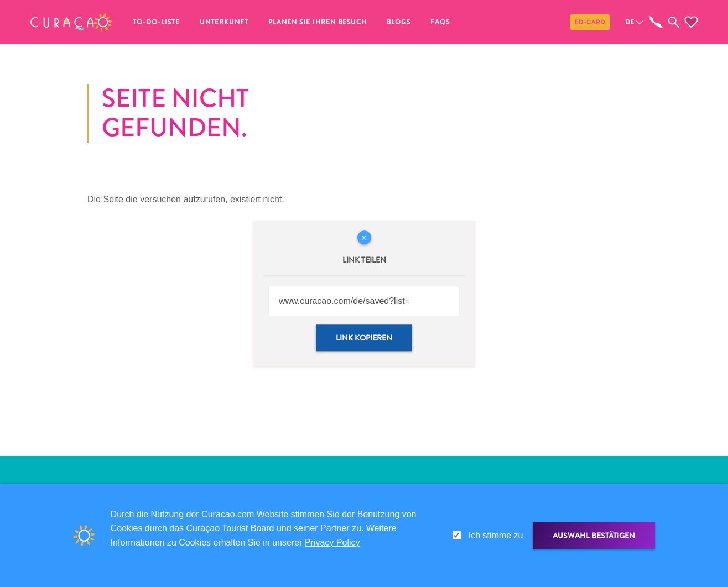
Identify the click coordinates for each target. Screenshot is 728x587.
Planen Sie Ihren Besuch (318, 22)
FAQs (440, 22)
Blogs (399, 22)
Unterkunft (224, 22)
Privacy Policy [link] (332, 543)
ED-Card (590, 22)
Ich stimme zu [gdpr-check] (496, 535)
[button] (71, 22)
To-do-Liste (156, 22)
